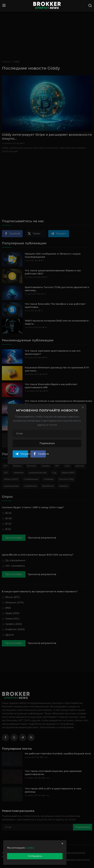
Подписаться (47, 443)
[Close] (83, 407)
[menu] (4, 6)
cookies (30, 848)
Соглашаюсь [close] (35, 856)
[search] (90, 6)
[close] (62, 844)
